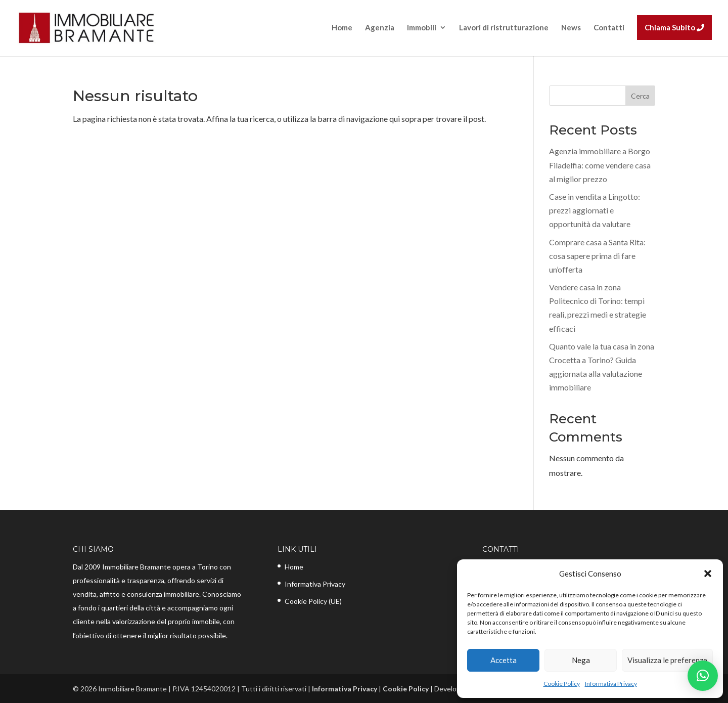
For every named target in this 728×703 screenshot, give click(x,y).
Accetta (504, 660)
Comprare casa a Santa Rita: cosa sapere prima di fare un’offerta (597, 256)
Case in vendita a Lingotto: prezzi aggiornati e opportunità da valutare (595, 210)
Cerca (640, 96)
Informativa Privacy (611, 684)
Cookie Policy (562, 684)
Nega (581, 660)
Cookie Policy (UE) (313, 601)
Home (294, 567)
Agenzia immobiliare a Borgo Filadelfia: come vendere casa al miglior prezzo (600, 165)
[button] (708, 574)
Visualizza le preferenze (667, 660)
